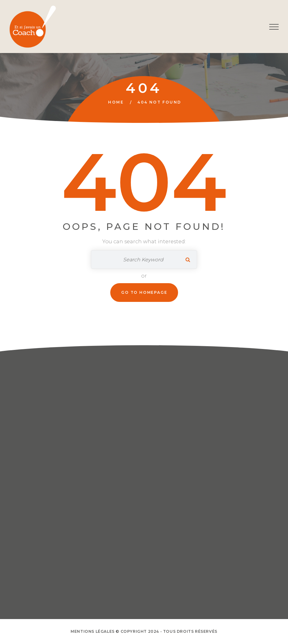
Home (116, 102)
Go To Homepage (144, 292)
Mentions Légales (93, 631)
